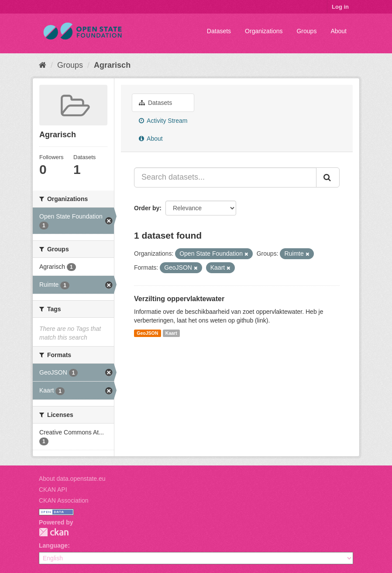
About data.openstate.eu (72, 479)
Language (53, 545)
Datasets (219, 31)
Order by (147, 208)
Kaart (171, 333)
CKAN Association (64, 500)
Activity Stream (163, 121)
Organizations (264, 31)
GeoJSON (147, 333)
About (339, 31)
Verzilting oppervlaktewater (179, 299)
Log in (340, 7)
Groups (306, 31)
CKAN (54, 532)
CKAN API (53, 490)
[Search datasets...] (225, 177)
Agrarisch (112, 65)
